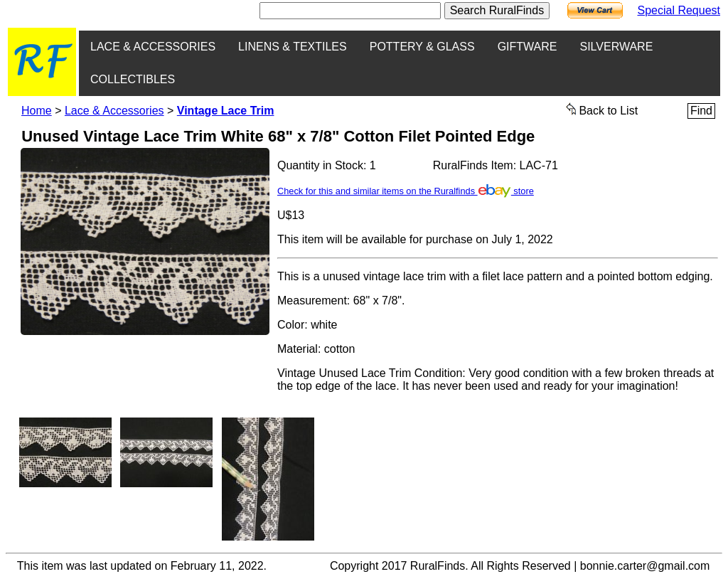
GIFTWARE (528, 47)
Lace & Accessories (114, 111)
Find (701, 111)
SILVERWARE (616, 47)
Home (37, 111)
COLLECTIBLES (133, 79)
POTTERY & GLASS (422, 47)
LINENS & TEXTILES (293, 47)
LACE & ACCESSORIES (153, 47)
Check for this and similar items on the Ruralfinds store (406, 191)
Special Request (679, 10)
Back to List (602, 110)
